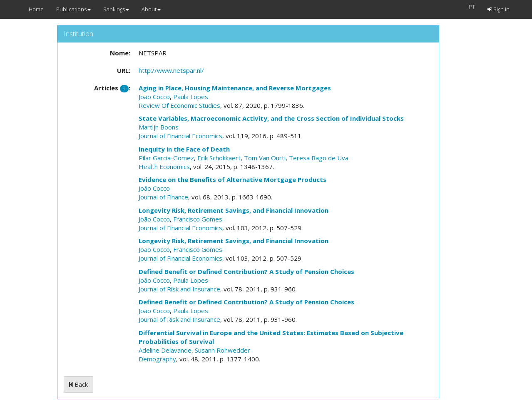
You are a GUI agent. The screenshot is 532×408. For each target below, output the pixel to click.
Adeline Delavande (165, 350)
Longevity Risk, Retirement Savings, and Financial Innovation (234, 210)
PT (472, 7)
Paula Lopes (191, 97)
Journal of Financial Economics (180, 136)
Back (78, 384)
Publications (73, 9)
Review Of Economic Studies (179, 105)
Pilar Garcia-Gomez (166, 158)
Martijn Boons (159, 127)
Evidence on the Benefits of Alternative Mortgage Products (232, 179)
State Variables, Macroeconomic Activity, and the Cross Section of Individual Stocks (271, 118)
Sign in (498, 9)
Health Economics (164, 167)
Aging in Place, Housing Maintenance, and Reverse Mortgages (235, 88)
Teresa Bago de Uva (319, 158)
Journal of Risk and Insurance (179, 289)
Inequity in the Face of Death (184, 149)
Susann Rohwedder (222, 350)
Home (36, 9)
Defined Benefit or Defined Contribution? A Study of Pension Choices (246, 271)
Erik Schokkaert (219, 158)
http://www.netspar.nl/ (171, 70)
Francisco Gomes (198, 219)
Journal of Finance (163, 197)
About (151, 9)
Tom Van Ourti (265, 158)
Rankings (116, 9)
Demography (157, 359)
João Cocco (154, 97)
